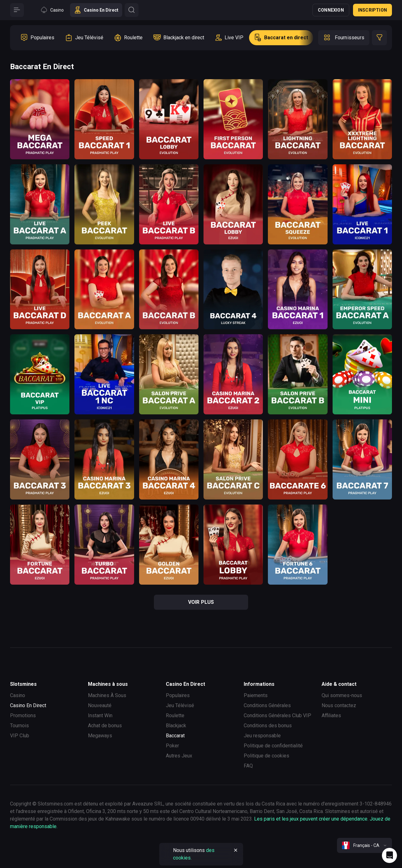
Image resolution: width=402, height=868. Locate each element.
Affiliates (331, 715)
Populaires (178, 695)
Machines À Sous (107, 695)
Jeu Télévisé (180, 705)
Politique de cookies (266, 756)
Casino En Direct (28, 705)
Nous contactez (339, 705)
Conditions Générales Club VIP (277, 715)
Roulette (175, 715)
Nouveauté (100, 705)
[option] (37, 38)
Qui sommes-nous (342, 695)
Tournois (19, 726)
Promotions (23, 715)
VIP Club (20, 736)
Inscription (372, 10)
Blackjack (176, 726)
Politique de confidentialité (273, 746)
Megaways (100, 736)
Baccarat (175, 736)
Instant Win (100, 715)
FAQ (248, 766)
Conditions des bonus (268, 726)
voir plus (201, 602)
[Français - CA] (364, 845)
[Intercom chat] (389, 855)
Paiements (256, 695)
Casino (18, 695)
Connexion (331, 10)
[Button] (17, 10)
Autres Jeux (179, 756)
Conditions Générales (267, 705)
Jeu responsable (262, 736)
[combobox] (364, 845)
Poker (172, 746)
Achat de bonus (105, 726)
